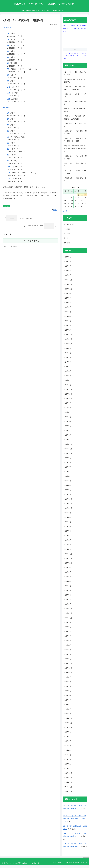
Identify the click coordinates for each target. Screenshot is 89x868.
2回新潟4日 (7, 28)
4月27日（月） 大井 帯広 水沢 (75, 167)
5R (8, 57)
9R (8, 81)
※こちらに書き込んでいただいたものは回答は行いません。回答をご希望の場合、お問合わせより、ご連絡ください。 (75, 59)
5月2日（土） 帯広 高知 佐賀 (75, 105)
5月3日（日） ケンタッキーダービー (75, 98)
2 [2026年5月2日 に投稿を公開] (82, 197)
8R (8, 75)
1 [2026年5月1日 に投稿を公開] (79, 197)
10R (8, 87)
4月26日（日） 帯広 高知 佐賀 (75, 182)
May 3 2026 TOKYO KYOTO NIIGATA (75, 83)
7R (8, 69)
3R (8, 45)
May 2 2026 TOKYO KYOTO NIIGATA (75, 113)
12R (8, 99)
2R (8, 39)
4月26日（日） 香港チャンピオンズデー (75, 175)
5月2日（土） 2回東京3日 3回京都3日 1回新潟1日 (75, 120)
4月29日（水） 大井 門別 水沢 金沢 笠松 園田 (75, 142)
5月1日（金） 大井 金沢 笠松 (75, 128)
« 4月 (65, 214)
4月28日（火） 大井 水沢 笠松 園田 (75, 160)
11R (8, 93)
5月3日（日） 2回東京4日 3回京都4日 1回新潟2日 (75, 91)
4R (8, 51)
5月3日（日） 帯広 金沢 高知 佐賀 (75, 76)
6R (8, 63)
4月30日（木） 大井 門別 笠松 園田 (75, 135)
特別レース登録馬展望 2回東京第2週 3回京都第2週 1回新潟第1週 (75, 151)
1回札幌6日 (7, 107)
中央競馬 (6, 206)
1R (8, 33)
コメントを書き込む (30, 241)
